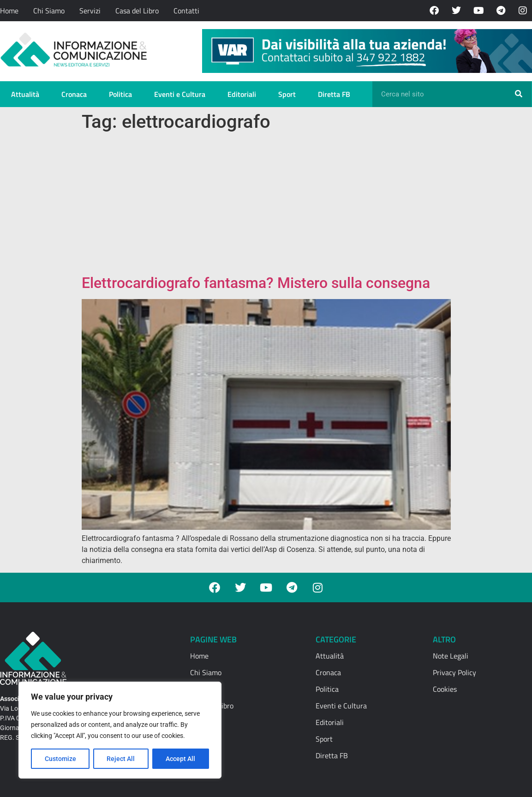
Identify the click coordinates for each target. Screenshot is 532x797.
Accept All (181, 759)
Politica (120, 94)
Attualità (25, 94)
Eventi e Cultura (180, 94)
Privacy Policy (454, 672)
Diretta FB (334, 94)
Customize (60, 759)
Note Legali (451, 656)
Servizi (90, 11)
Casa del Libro (137, 11)
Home (9, 11)
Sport (287, 94)
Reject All (121, 759)
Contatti (186, 11)
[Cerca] (519, 94)
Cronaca (74, 94)
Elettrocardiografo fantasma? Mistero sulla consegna (258, 283)
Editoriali (242, 94)
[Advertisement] (266, 205)
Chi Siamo (49, 11)
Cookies (445, 689)
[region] (120, 730)
